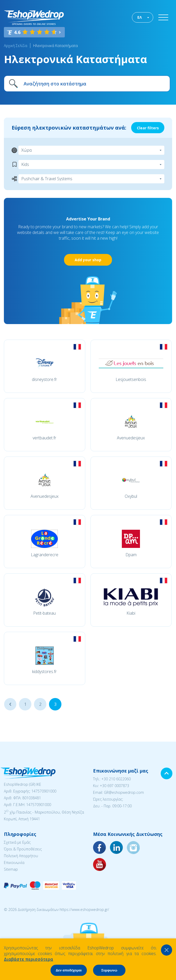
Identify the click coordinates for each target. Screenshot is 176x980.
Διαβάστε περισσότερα (29, 959)
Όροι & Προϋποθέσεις (23, 849)
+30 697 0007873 (114, 786)
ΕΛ (140, 17)
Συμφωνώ (109, 970)
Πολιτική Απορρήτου (21, 856)
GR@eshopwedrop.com (124, 792)
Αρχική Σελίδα (16, 46)
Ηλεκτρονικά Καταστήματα (55, 46)
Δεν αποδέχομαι (69, 970)
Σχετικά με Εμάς (17, 842)
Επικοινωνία (14, 862)
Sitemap (11, 869)
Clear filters (148, 128)
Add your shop (88, 260)
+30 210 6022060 (116, 779)
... (10, 704)
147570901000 (44, 791)
